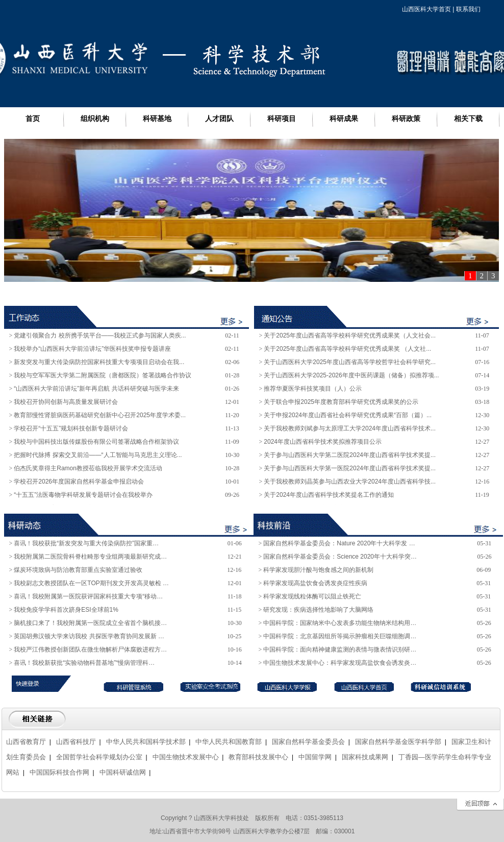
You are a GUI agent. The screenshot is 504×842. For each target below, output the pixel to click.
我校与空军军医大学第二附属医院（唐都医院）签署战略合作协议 (103, 375)
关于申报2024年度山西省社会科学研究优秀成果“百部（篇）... (348, 415)
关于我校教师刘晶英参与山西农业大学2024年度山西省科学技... (350, 482)
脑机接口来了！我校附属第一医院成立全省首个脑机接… (90, 623)
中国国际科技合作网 (59, 772)
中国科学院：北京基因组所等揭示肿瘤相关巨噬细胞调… (340, 636)
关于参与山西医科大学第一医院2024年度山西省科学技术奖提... (350, 468)
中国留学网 (315, 757)
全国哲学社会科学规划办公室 (99, 757)
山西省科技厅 (76, 742)
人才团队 (219, 118)
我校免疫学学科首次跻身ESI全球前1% (66, 610)
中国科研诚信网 (123, 772)
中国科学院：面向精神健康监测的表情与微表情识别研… (340, 649)
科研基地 (157, 118)
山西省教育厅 (26, 742)
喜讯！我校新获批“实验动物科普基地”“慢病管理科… (84, 663)
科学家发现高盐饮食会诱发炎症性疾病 (315, 583)
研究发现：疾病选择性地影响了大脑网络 (318, 610)
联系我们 (468, 9)
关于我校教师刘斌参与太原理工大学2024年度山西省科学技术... (350, 428)
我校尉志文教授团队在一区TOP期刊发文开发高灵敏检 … (91, 583)
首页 (33, 118)
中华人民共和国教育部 (229, 742)
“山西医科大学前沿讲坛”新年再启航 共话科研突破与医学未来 (96, 389)
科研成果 (344, 118)
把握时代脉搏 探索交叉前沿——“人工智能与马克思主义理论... (98, 455)
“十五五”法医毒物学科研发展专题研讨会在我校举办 (83, 495)
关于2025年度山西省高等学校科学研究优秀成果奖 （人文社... (347, 349)
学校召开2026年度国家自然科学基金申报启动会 (79, 482)
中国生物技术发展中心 (186, 757)
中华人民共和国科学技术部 (146, 742)
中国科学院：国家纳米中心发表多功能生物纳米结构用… (340, 623)
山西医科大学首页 (426, 9)
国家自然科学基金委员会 (308, 742)
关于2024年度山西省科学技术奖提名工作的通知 (329, 495)
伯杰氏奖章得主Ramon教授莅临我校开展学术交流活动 (88, 468)
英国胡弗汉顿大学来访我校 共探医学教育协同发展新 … (89, 636)
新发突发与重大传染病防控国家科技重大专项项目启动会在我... (99, 362)
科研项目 (282, 118)
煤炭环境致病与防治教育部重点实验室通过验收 (78, 570)
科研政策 (406, 118)
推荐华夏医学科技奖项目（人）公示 (313, 389)
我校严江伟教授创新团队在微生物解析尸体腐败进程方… (90, 649)
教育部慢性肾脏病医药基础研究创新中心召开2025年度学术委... (100, 415)
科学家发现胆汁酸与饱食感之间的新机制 (318, 570)
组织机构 (95, 118)
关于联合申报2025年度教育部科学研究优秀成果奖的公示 (341, 402)
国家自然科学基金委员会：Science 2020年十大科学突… (340, 557)
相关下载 (468, 118)
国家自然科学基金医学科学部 (398, 742)
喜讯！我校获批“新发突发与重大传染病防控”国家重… (86, 543)
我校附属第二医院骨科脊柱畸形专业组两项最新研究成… (90, 557)
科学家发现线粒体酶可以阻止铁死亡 (312, 596)
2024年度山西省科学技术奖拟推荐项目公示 (323, 442)
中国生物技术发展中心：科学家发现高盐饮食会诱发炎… (340, 663)
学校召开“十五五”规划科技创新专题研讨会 (71, 428)
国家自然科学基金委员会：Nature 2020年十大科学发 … (339, 543)
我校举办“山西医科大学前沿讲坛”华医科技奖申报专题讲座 (92, 349)
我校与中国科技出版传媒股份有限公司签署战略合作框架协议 (96, 442)
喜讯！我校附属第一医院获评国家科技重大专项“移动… (88, 596)
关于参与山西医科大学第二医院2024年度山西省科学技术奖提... (350, 455)
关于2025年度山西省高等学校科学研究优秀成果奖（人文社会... (350, 335)
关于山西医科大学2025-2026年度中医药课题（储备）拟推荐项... (351, 375)
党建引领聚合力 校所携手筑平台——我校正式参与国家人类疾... (100, 335)
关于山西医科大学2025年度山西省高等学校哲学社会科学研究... (350, 362)
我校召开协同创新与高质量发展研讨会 (66, 402)
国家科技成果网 (365, 757)
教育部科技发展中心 (258, 757)
